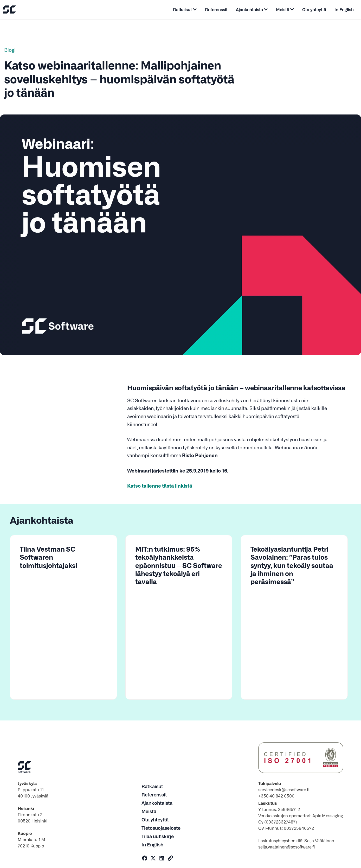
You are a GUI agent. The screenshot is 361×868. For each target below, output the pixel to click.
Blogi (10, 50)
